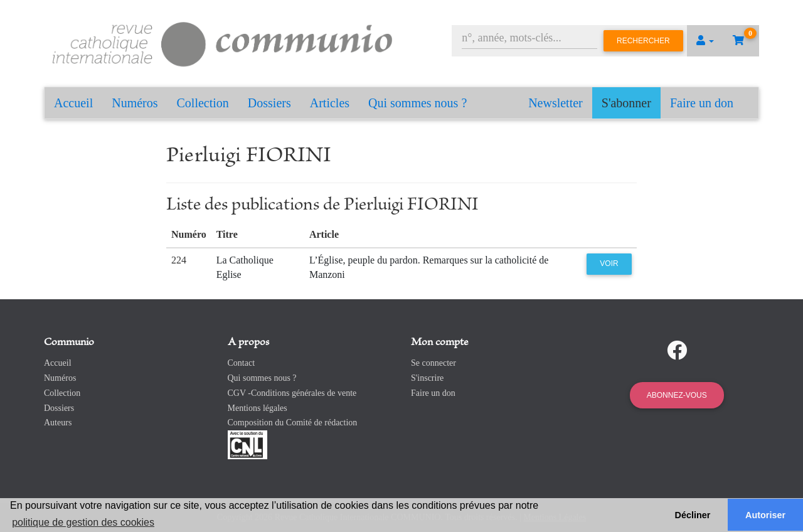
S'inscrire (427, 378)
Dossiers (269, 103)
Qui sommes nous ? (417, 103)
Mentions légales (258, 408)
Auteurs (58, 423)
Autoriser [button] (765, 515)
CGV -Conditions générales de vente (292, 393)
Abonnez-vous (677, 395)
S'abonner (626, 103)
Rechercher (643, 41)
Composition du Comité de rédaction (293, 423)
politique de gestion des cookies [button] (83, 522)
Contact (242, 363)
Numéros (135, 103)
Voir (609, 263)
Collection (203, 103)
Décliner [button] (693, 515)
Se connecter (433, 363)
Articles (330, 103)
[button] (705, 41)
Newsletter (556, 103)
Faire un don (702, 103)
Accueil (73, 103)
